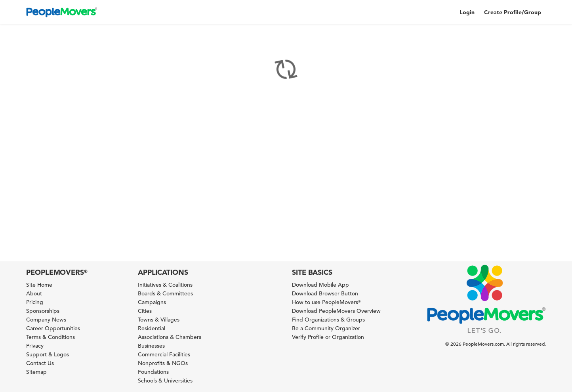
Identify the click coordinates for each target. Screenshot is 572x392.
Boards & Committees (165, 293)
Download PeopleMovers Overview (336, 311)
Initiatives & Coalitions (165, 285)
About (34, 293)
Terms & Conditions (51, 337)
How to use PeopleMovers (326, 302)
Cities (145, 311)
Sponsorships (43, 311)
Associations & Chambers (170, 337)
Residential (152, 328)
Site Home (39, 285)
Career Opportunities (53, 328)
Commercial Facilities (164, 354)
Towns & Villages (159, 320)
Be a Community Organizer (326, 328)
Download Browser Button (325, 293)
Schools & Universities (165, 381)
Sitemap (36, 372)
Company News (46, 320)
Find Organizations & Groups (328, 320)
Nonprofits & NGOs (163, 363)
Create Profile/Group (513, 12)
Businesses (151, 346)
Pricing (35, 302)
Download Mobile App (320, 285)
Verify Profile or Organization (328, 337)
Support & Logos (48, 354)
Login (467, 12)
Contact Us (40, 363)
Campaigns (152, 302)
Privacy (35, 346)
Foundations (153, 372)
